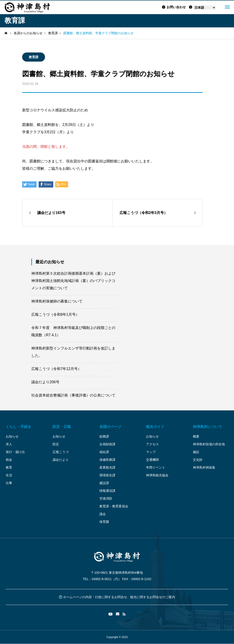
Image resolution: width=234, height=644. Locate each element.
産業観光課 (107, 467)
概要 (196, 436)
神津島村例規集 (204, 467)
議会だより (61, 460)
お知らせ (12, 436)
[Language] (205, 8)
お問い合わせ (174, 7)
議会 (103, 514)
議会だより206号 (45, 382)
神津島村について (207, 427)
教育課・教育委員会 (114, 506)
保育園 (104, 522)
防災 (56, 444)
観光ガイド (155, 427)
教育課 (34, 57)
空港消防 (106, 498)
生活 (9, 475)
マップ (151, 452)
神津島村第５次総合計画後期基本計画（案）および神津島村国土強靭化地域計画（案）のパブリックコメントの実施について (73, 281)
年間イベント (156, 467)
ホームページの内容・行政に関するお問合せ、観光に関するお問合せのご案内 (117, 597)
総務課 (104, 436)
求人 (9, 444)
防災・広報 (62, 427)
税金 (9, 460)
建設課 (104, 483)
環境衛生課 (107, 475)
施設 (196, 452)
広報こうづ (61, 452)
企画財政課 (107, 444)
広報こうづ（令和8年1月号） (55, 314)
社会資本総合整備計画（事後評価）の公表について (73, 395)
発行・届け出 (15, 452)
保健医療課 (107, 460)
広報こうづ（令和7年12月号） (56, 369)
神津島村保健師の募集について (57, 301)
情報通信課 (107, 491)
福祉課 (104, 452)
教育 (9, 467)
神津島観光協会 (157, 475)
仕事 (9, 483)
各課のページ (110, 427)
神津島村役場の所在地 (209, 444)
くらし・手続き (19, 427)
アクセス (152, 444)
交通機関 (152, 460)
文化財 (198, 460)
